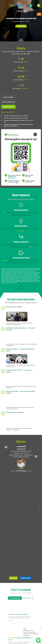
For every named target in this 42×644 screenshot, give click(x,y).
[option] (21, 28)
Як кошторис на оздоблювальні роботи (20, 639)
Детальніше (21, 26)
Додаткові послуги (9, 107)
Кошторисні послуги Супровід (14, 307)
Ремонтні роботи (15, 598)
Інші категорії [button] (27, 598)
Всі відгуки (13, 578)
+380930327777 (22, 11)
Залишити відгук (25, 578)
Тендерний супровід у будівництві (15, 412)
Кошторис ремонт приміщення (18, 614)
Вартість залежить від (9, 102)
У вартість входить (8, 97)
